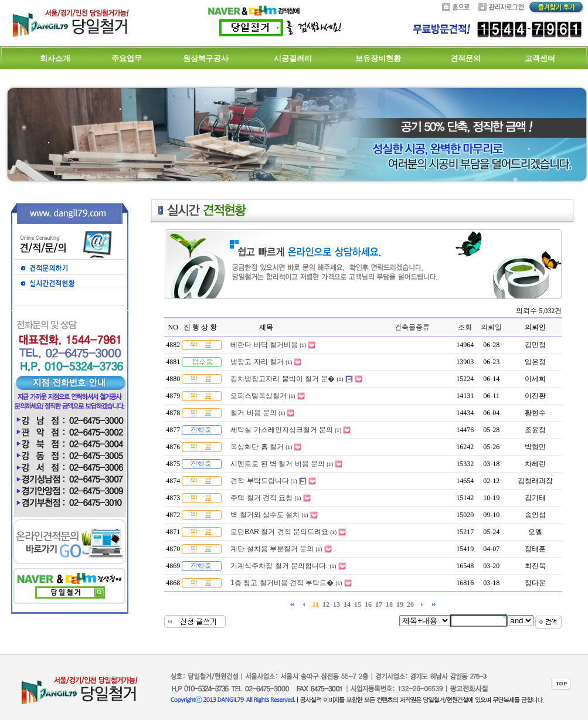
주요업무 (127, 58)
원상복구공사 (206, 58)
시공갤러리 (293, 58)
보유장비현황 (378, 58)
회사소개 (55, 58)
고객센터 (540, 58)
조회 (465, 327)
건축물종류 (412, 327)
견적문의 (465, 58)
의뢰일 (491, 327)
